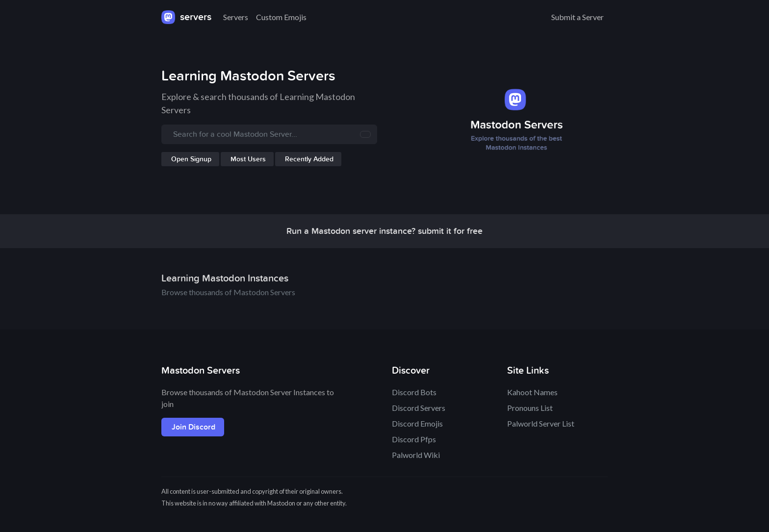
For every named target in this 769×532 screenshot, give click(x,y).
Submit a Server (577, 17)
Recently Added (309, 159)
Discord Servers (419, 408)
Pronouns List (530, 408)
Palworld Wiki (416, 455)
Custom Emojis (281, 17)
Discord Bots (414, 392)
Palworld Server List (541, 423)
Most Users (248, 159)
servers (186, 17)
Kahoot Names (532, 392)
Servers (236, 17)
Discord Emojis (417, 423)
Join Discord (193, 427)
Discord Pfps (414, 439)
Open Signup (191, 159)
